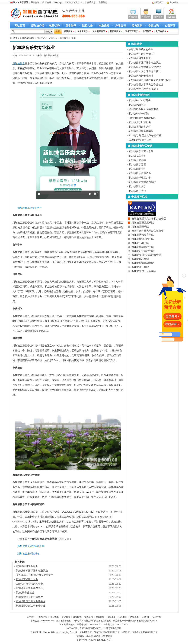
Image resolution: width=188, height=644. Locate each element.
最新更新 (35, 2)
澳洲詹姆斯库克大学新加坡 (144, 109)
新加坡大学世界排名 (140, 122)
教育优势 (54, 26)
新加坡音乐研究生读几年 (31, 546)
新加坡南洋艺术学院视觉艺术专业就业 (150, 80)
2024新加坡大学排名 (74, 2)
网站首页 (20, 26)
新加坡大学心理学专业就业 (144, 89)
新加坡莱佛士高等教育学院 (146, 255)
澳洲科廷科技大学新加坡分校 (148, 231)
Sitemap (58, 2)
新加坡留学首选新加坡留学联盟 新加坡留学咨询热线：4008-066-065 (31, 14)
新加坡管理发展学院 (143, 223)
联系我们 (103, 2)
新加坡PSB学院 (137, 105)
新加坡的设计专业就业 (141, 76)
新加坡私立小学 (137, 156)
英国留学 (68, 31)
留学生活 (53, 38)
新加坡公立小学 (137, 160)
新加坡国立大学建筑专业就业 (145, 67)
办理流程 (120, 26)
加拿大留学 (82, 31)
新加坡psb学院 (137, 169)
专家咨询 (154, 26)
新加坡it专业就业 (25, 593)
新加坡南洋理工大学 (140, 178)
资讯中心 (41, 38)
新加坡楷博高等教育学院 (142, 214)
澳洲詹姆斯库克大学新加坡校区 (149, 219)
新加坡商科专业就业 (27, 566)
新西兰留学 (115, 31)
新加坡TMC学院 (140, 259)
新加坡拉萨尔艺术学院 (141, 151)
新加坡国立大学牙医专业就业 (145, 71)
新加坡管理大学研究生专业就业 (146, 84)
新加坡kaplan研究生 (140, 100)
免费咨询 (133, 17)
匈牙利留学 (161, 31)
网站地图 (47, 2)
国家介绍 (43, 617)
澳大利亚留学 (99, 31)
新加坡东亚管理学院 (143, 251)
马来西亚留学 (132, 31)
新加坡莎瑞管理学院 (143, 247)
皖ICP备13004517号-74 (100, 640)
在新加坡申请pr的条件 (141, 49)
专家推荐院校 (139, 197)
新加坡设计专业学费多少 (29, 588)
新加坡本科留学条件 (140, 127)
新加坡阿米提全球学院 (141, 131)
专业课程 (104, 26)
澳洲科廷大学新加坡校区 (142, 118)
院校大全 (87, 26)
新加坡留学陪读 (137, 191)
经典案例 (137, 26)
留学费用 (66, 617)
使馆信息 (91, 2)
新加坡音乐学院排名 (28, 554)
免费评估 (170, 26)
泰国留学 (147, 31)
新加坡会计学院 (140, 267)
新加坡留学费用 (104, 621)
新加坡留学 (19, 63)
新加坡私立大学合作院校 (142, 182)
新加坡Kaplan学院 (139, 113)
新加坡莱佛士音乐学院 (144, 271)
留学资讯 (71, 26)
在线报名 (158, 17)
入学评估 (146, 17)
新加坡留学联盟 (27, 38)
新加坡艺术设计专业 (27, 579)
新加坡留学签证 (137, 164)
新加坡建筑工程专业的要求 (31, 601)
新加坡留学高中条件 (140, 173)
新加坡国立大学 (137, 186)
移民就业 (64, 38)
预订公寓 (171, 17)
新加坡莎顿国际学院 (143, 239)
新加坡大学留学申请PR (141, 54)
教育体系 (54, 617)
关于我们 (31, 617)
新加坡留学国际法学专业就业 (32, 571)
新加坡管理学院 (140, 227)
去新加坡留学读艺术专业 (29, 584)
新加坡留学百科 (141, 95)
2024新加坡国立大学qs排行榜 (145, 135)
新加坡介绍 (38, 26)
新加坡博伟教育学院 (143, 235)
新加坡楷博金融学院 (143, 263)
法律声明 (157, 617)
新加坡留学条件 (148, 621)
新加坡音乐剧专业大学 (30, 208)
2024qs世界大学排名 (140, 140)
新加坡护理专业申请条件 (29, 597)
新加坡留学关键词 (142, 146)
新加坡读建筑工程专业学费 (31, 606)
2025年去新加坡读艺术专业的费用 (35, 575)
